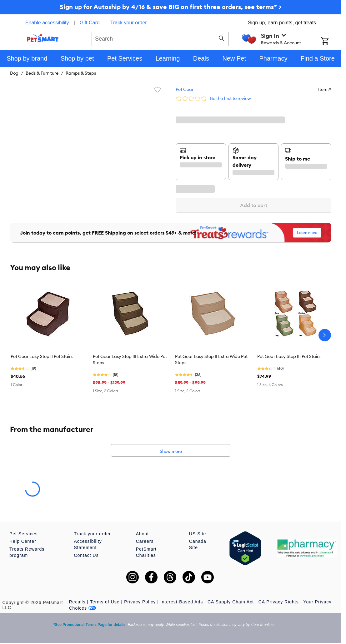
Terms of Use (105, 602)
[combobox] (160, 38)
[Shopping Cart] (331, 42)
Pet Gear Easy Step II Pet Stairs (42, 356)
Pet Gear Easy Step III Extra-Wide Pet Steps (130, 359)
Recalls (77, 602)
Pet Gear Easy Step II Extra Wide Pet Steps (211, 359)
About (143, 534)
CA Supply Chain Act (231, 602)
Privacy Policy (140, 602)
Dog (14, 73)
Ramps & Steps (81, 73)
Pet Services (24, 534)
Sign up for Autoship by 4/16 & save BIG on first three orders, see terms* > (171, 7)
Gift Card (90, 23)
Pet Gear (185, 89)
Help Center (23, 541)
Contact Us (86, 555)
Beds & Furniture (42, 73)
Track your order (129, 23)
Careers (145, 541)
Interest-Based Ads (182, 602)
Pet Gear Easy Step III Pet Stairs (289, 356)
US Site (198, 534)
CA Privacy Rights (279, 602)
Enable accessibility (47, 23)
